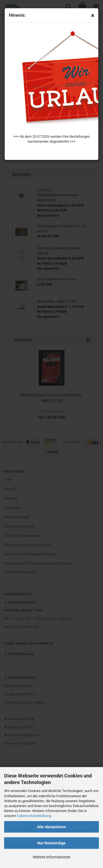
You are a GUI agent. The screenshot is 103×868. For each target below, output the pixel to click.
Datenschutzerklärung (34, 816)
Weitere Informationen (52, 857)
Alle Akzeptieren (51, 827)
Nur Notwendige (51, 843)
